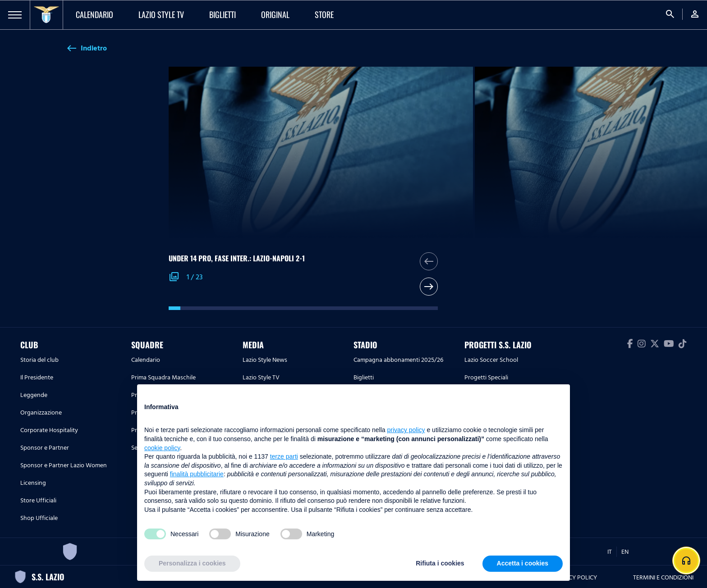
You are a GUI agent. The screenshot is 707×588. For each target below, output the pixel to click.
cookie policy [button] (162, 448)
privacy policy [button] (406, 430)
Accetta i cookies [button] (523, 563)
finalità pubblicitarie (197, 474)
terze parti (284, 456)
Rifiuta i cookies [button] (440, 563)
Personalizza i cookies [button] (192, 563)
